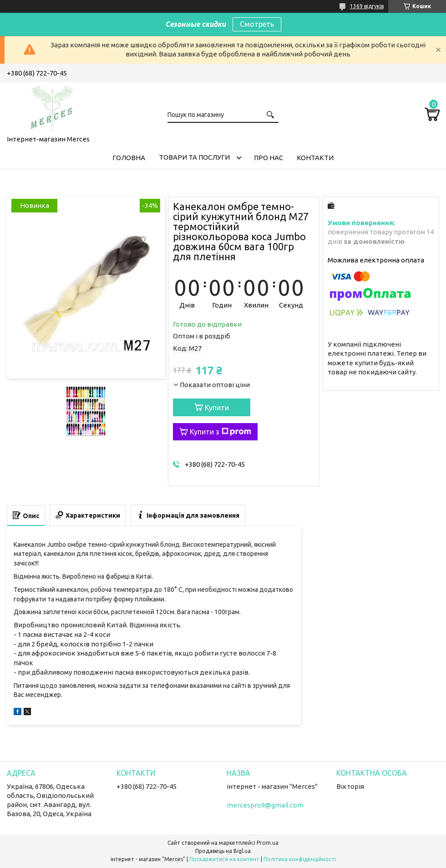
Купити (217, 408)
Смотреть (257, 24)
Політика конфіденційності (300, 859)
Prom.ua (268, 843)
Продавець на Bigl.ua (223, 851)
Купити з (220, 432)
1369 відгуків (367, 6)
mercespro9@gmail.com (265, 805)
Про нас (269, 158)
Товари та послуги (194, 157)
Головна (129, 158)
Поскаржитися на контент (224, 859)
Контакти (315, 158)
